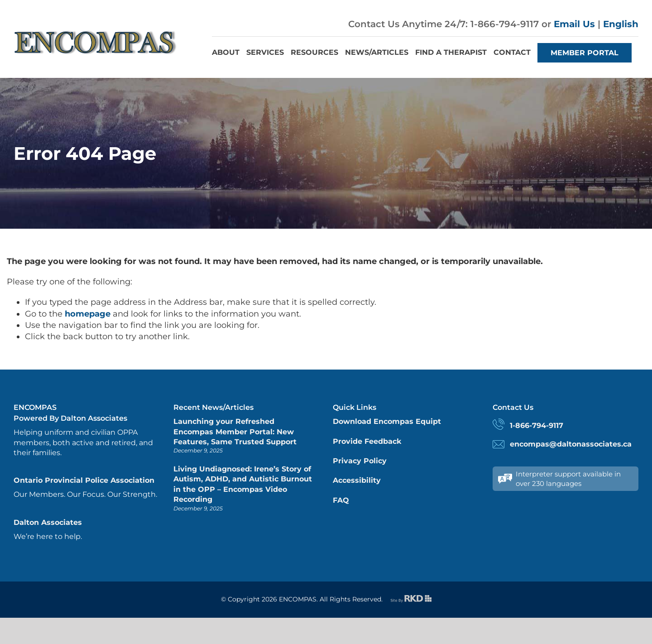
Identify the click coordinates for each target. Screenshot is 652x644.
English (621, 24)
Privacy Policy (360, 461)
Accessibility (357, 480)
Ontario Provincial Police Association (84, 480)
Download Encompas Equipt (387, 421)
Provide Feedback (367, 441)
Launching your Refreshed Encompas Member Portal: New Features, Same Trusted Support (235, 432)
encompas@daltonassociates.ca (571, 444)
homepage (88, 314)
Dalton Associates (48, 522)
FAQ (341, 500)
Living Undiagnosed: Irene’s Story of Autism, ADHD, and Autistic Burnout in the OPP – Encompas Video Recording (243, 484)
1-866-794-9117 (537, 425)
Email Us (574, 24)
